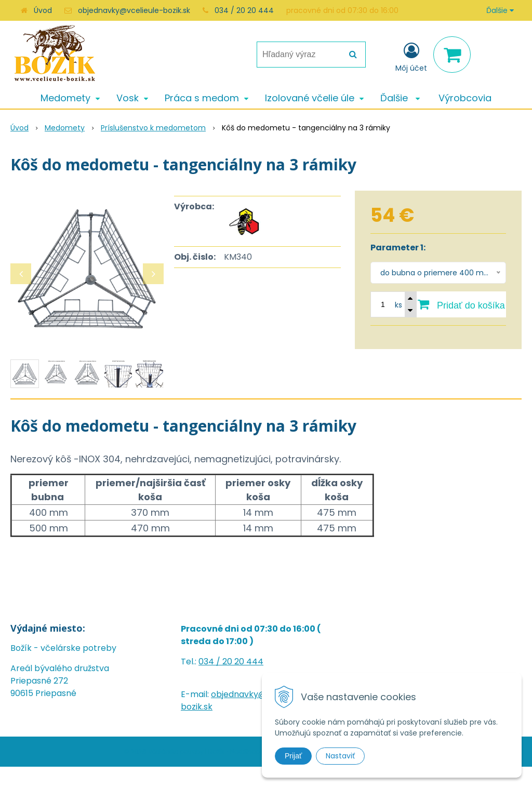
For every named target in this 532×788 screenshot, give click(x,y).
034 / (210, 662)
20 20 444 (243, 662)
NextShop (245, 751)
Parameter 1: (398, 248)
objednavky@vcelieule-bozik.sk (134, 10)
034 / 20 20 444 (244, 10)
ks (398, 305)
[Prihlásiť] (411, 57)
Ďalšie (500, 10)
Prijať (293, 756)
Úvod (43, 10)
